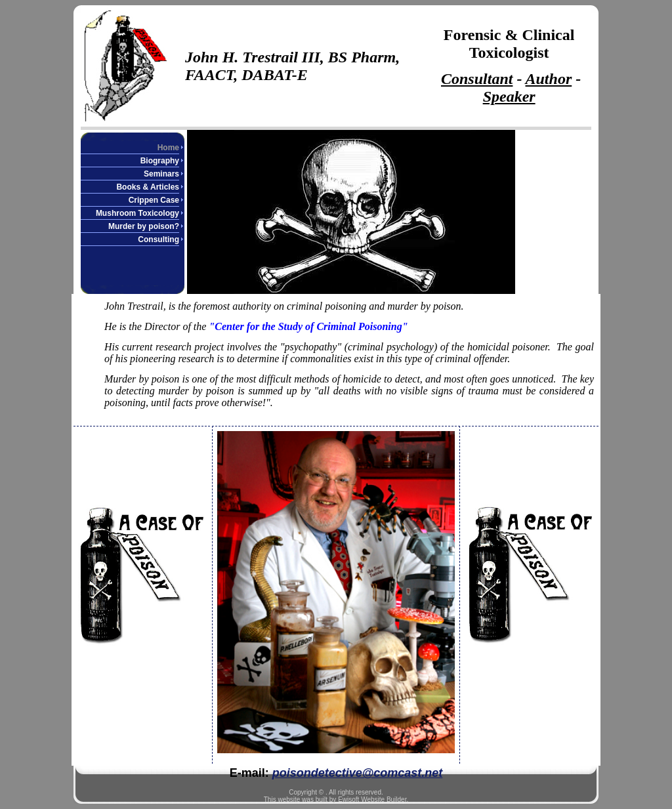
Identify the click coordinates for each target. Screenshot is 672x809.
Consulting (158, 239)
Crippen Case (154, 200)
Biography (160, 161)
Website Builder (384, 799)
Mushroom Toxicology (137, 213)
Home (168, 148)
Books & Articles (148, 187)
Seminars (161, 174)
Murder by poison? (144, 226)
